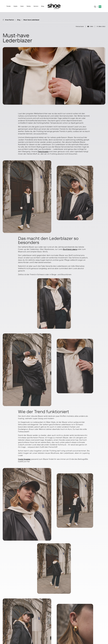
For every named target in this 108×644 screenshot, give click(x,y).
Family (29, 6)
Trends (8, 6)
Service (36, 6)
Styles (15, 6)
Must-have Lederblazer (31, 20)
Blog (43, 6)
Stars (22, 6)
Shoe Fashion (10, 20)
